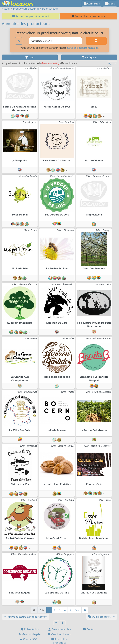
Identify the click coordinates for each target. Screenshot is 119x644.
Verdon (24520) (50, 63)
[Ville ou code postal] (55, 41)
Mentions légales (30, 634)
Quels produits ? (102, 617)
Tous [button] (111, 64)
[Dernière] (85, 610)
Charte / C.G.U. (30, 639)
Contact (89, 629)
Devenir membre (60, 629)
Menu (110, 4)
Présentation (30, 629)
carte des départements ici (82, 48)
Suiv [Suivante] (77, 610)
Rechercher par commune (88, 16)
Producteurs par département (26, 617)
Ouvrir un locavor (60, 634)
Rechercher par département (31, 16)
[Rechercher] (96, 41)
